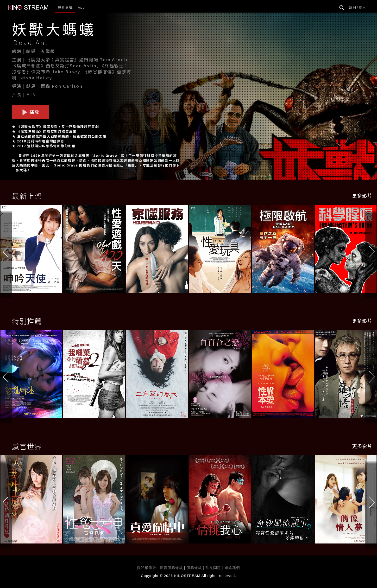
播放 (31, 112)
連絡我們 (232, 568)
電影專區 (65, 7)
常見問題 (213, 568)
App (82, 7)
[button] (371, 250)
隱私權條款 (147, 568)
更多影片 (362, 195)
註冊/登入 (358, 7)
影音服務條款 (171, 568)
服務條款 (195, 568)
